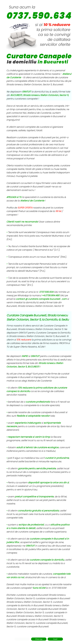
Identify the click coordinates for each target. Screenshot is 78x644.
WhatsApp (39, 639)
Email (55, 639)
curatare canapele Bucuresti (33, 627)
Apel (22, 639)
